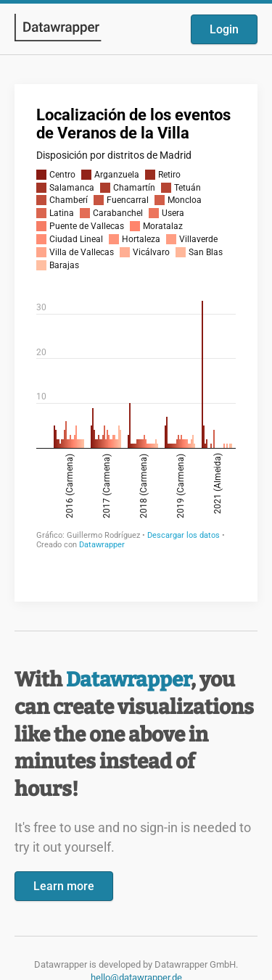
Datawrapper (128, 680)
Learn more (64, 886)
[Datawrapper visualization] (136, 341)
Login (224, 29)
